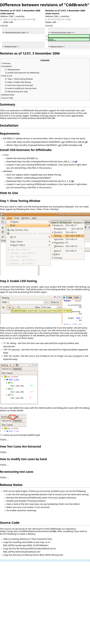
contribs (20, 16)
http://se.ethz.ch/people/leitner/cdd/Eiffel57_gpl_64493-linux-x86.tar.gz (52, 142)
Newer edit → (52, 22)
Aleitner (4, 16)
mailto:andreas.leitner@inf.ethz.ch (38, 118)
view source (7, 13)
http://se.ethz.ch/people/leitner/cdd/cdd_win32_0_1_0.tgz (45, 181)
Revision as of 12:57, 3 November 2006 (20, 10)
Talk (11, 16)
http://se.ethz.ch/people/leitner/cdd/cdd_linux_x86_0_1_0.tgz (47, 161)
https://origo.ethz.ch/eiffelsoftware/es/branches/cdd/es (28, 531)
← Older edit (7, 22)
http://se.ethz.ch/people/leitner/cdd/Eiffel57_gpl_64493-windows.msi (48, 145)
